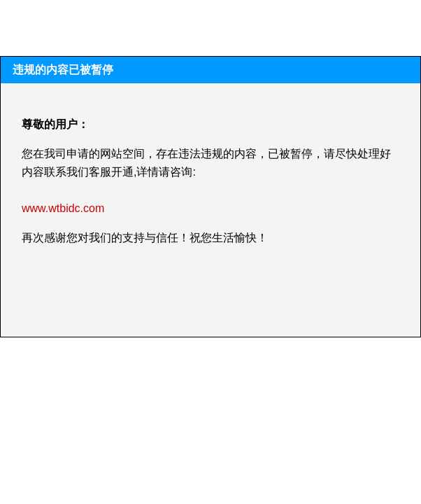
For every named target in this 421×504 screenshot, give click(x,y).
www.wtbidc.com (63, 208)
